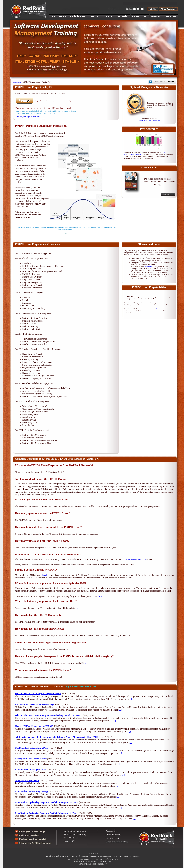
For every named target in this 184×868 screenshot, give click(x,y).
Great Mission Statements (27, 780)
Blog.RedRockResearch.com (80, 686)
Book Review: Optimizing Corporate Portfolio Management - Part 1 (47, 813)
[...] (133, 699)
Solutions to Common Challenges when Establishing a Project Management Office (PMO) (57, 737)
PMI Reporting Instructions (28, 116)
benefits (46, 575)
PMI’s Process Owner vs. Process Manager (35, 704)
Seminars (17, 82)
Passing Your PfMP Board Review (31, 759)
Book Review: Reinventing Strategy (32, 791)
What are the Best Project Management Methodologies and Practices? (48, 715)
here (101, 596)
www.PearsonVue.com (136, 559)
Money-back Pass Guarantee (149, 121)
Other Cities (93, 853)
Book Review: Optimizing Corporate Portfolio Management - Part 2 (47, 802)
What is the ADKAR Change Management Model (38, 694)
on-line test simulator (162, 309)
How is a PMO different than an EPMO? (34, 726)
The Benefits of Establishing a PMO (32, 748)
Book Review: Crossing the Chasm (31, 770)
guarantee (148, 266)
